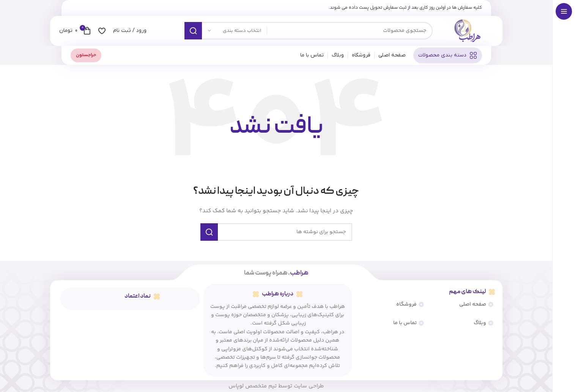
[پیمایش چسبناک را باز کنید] (448, 58)
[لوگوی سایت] (467, 32)
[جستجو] (309, 32)
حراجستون (86, 57)
